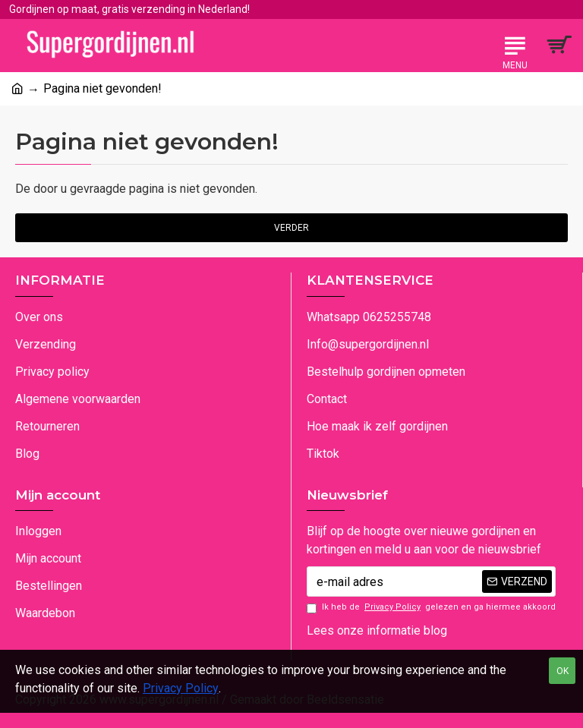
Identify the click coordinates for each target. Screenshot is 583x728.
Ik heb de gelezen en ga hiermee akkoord (431, 608)
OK (563, 671)
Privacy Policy (181, 688)
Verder (291, 228)
